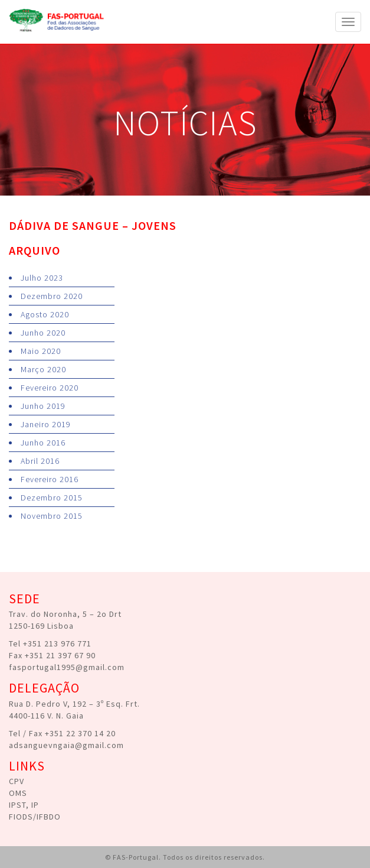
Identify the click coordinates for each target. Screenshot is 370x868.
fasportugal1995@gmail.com (67, 667)
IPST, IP (24, 805)
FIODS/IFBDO (35, 817)
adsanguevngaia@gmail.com (66, 745)
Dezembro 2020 (52, 296)
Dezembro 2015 (52, 498)
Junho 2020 (43, 333)
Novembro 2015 (52, 516)
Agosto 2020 (45, 314)
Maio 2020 (41, 351)
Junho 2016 (43, 443)
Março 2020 (43, 369)
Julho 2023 (42, 278)
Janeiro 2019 (46, 424)
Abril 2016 (40, 461)
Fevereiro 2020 (50, 388)
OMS (18, 793)
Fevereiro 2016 (50, 479)
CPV (17, 781)
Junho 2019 (43, 406)
